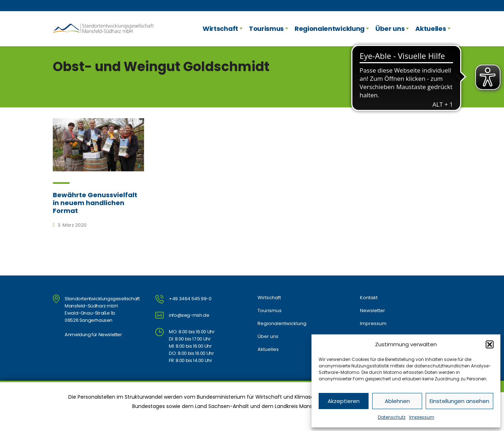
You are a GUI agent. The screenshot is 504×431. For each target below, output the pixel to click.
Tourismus (266, 29)
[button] (490, 344)
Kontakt (369, 298)
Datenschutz (392, 417)
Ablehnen (397, 401)
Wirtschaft (220, 29)
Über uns (390, 29)
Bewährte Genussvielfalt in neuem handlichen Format (95, 203)
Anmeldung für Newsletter (93, 335)
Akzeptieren (344, 401)
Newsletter (373, 311)
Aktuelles (431, 29)
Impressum (422, 417)
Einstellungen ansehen (459, 401)
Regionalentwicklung (330, 29)
